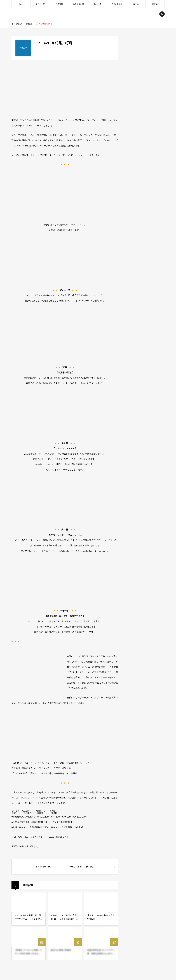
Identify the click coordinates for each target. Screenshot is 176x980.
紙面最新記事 (78, 4)
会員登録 (59, 4)
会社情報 (155, 4)
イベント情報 (117, 4)
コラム (136, 4)
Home (21, 4)
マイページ (40, 4)
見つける (98, 4)
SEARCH (162, 14)
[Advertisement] (145, 243)
